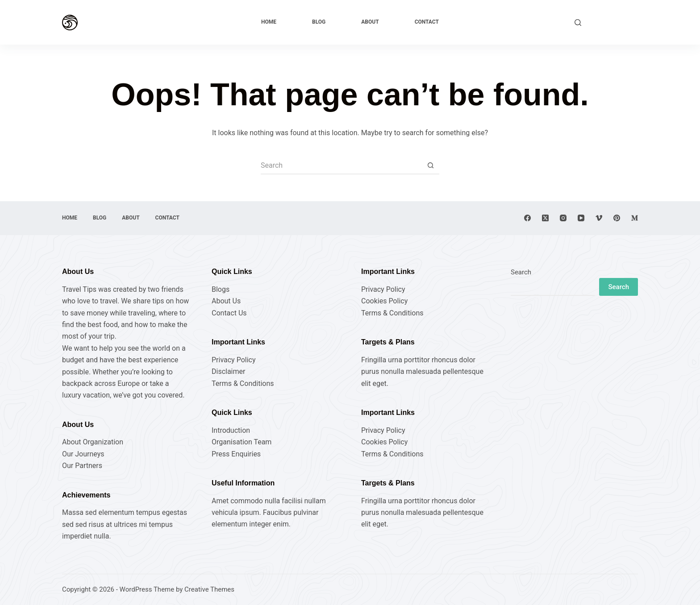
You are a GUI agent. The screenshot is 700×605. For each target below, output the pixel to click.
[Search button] (430, 166)
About (370, 22)
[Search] (578, 23)
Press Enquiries (236, 454)
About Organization (93, 442)
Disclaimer (228, 371)
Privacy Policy (234, 360)
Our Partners (82, 466)
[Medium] (635, 218)
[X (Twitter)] (545, 218)
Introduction (231, 430)
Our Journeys (83, 454)
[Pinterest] (617, 218)
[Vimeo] (599, 218)
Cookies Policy (384, 301)
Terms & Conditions (243, 383)
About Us (226, 301)
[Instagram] (563, 218)
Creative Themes (209, 589)
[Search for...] (341, 166)
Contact (427, 22)
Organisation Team (242, 442)
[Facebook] (527, 218)
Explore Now (614, 22)
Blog (319, 22)
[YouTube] (581, 218)
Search (521, 272)
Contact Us (229, 313)
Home (269, 22)
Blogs (221, 289)
